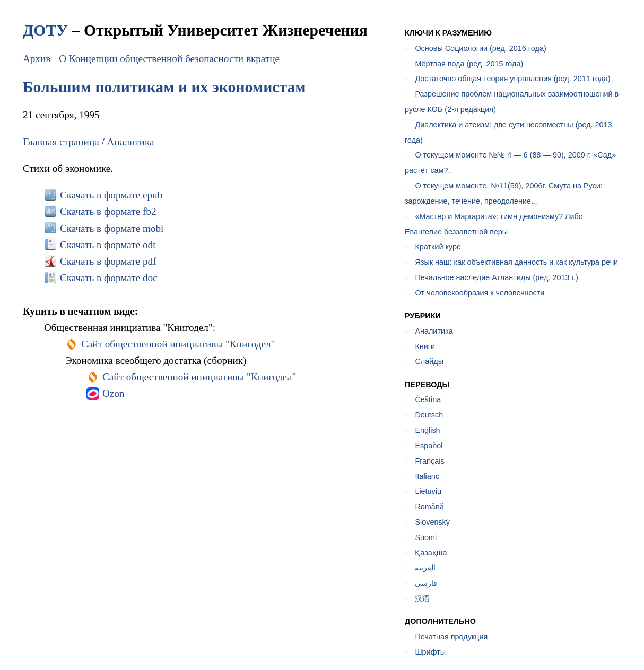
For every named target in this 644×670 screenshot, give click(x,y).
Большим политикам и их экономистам (164, 87)
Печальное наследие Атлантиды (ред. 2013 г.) (496, 277)
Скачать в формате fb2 (108, 211)
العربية (425, 568)
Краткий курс (438, 247)
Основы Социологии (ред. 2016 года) (480, 48)
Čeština (428, 399)
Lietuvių (428, 491)
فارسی (426, 583)
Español (429, 446)
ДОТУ (45, 30)
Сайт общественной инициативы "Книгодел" (178, 344)
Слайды (429, 361)
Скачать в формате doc (109, 278)
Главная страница (61, 142)
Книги (425, 346)
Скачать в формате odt (108, 245)
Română (429, 507)
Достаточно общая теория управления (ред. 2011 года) (512, 79)
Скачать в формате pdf (108, 261)
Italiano (427, 476)
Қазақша (431, 553)
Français (429, 461)
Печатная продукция (451, 637)
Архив (37, 59)
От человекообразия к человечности (480, 293)
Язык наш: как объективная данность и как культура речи (516, 262)
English (427, 430)
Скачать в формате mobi (112, 228)
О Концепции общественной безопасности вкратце (169, 59)
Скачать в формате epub (111, 195)
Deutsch (429, 415)
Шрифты (430, 652)
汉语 (422, 598)
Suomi (426, 537)
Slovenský (432, 522)
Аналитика (131, 142)
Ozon (114, 393)
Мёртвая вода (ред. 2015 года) (469, 64)
